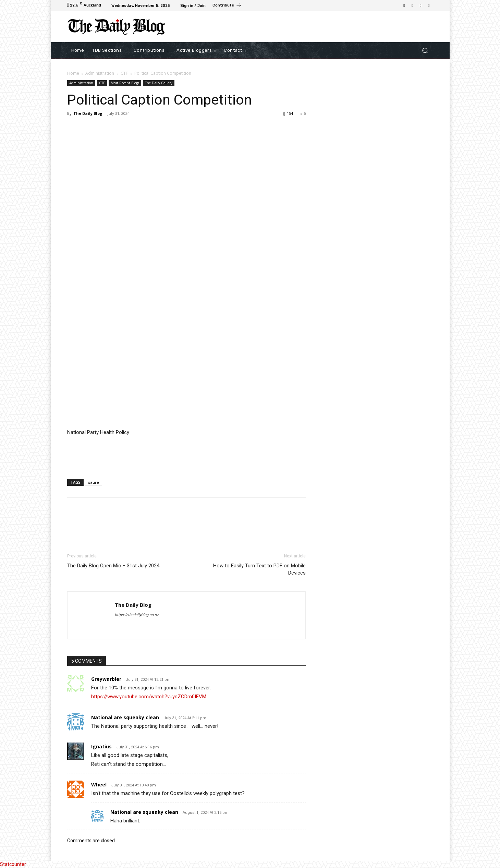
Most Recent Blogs (125, 83)
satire (94, 482)
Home (73, 73)
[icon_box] (227, 6)
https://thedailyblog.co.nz (137, 615)
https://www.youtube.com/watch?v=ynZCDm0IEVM (149, 697)
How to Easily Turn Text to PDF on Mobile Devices (259, 569)
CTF (124, 73)
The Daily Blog (88, 113)
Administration (100, 73)
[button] (425, 51)
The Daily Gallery (159, 83)
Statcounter (13, 864)
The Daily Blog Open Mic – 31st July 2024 (113, 566)
